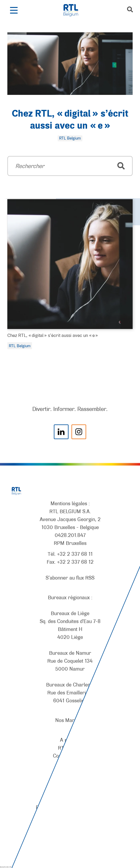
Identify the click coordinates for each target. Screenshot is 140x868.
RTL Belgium (20, 346)
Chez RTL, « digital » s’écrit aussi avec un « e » (53, 335)
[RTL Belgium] (74, 10)
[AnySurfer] (70, 842)
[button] (14, 10)
